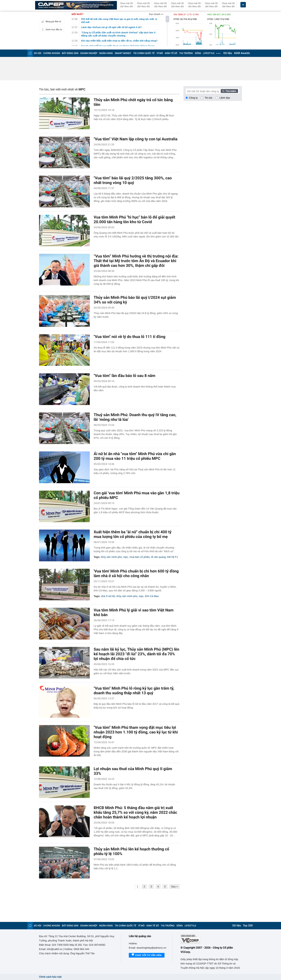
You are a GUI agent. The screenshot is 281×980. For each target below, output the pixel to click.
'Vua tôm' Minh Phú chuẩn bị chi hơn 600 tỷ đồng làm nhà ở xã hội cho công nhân (136, 573)
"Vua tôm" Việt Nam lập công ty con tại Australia (136, 139)
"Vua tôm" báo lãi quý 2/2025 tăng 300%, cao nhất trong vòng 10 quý (133, 180)
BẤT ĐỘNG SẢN (70, 53)
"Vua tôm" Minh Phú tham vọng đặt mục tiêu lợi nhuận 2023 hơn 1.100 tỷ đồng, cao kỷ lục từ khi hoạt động (136, 732)
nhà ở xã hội (108, 596)
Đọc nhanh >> (156, 14)
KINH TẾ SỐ (171, 53)
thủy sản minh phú (111, 557)
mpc (126, 557)
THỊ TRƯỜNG (186, 53)
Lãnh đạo (225, 98)
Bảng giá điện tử (51, 21)
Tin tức (209, 98)
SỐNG (198, 53)
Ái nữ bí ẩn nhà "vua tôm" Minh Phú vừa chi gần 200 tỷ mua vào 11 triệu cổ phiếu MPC (135, 456)
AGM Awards (242, 53)
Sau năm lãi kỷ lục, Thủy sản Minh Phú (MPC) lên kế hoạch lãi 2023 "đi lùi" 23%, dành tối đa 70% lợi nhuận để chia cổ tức (136, 654)
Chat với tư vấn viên (147, 955)
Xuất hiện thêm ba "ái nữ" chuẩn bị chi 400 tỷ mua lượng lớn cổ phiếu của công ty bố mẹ (132, 534)
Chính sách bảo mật (50, 977)
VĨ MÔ (160, 53)
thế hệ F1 (172, 557)
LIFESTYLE (209, 53)
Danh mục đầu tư (51, 29)
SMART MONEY (123, 53)
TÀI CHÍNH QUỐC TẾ (144, 53)
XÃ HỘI (38, 53)
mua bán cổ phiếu (140, 557)
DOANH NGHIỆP (89, 53)
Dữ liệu (228, 53)
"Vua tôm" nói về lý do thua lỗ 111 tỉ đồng (130, 337)
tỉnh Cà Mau (152, 596)
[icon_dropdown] (243, 5)
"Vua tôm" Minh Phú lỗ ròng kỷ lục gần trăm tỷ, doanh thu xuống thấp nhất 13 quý (134, 691)
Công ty (193, 98)
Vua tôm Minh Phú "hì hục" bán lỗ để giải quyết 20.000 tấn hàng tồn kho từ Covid (134, 219)
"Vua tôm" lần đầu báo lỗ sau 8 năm (124, 376)
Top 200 (248, 926)
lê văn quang (158, 557)
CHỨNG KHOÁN (52, 53)
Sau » (174, 887)
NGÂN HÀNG (106, 53)
